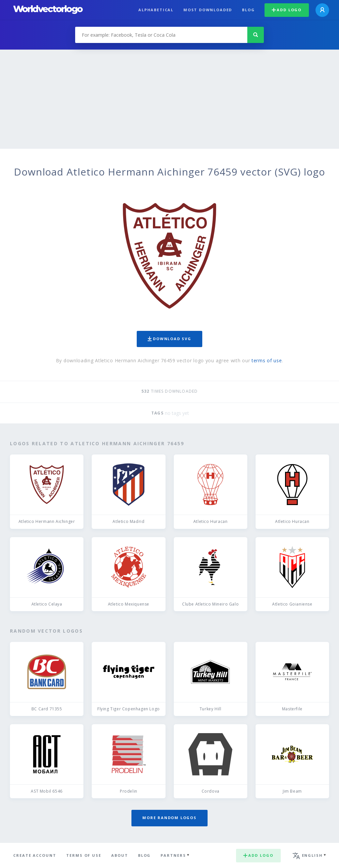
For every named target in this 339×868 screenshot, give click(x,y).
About (120, 855)
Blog (248, 10)
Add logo (287, 10)
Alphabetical (156, 10)
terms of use (267, 360)
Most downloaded (208, 10)
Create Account (35, 855)
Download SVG (169, 339)
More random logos (169, 818)
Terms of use (84, 855)
